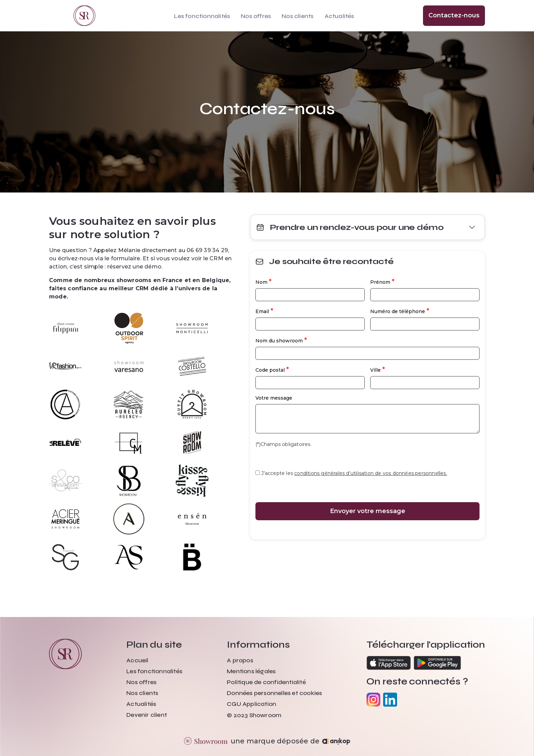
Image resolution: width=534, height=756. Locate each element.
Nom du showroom (281, 340)
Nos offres (256, 16)
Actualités (339, 16)
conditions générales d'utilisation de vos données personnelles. (371, 473)
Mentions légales (251, 671)
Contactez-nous (454, 15)
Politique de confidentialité (266, 682)
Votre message (274, 398)
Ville (378, 369)
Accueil (137, 660)
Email (264, 311)
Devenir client (147, 715)
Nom (263, 281)
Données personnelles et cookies (274, 693)
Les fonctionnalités (202, 16)
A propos (240, 660)
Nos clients (297, 16)
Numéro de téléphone (400, 311)
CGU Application (252, 704)
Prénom (382, 281)
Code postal (272, 369)
